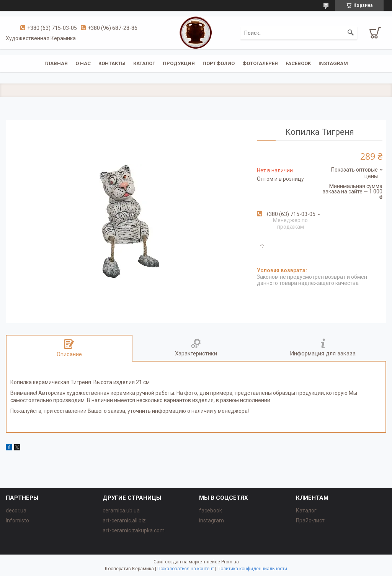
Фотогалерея (260, 63)
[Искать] (351, 33)
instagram (333, 63)
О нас (83, 63)
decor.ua (16, 511)
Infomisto (17, 520)
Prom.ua (230, 562)
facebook (298, 63)
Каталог (144, 63)
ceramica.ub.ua (121, 511)
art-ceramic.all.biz (124, 520)
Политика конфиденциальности (252, 569)
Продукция (179, 63)
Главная (56, 63)
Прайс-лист (310, 520)
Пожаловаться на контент (186, 569)
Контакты (112, 63)
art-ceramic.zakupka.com (134, 530)
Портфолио (219, 63)
